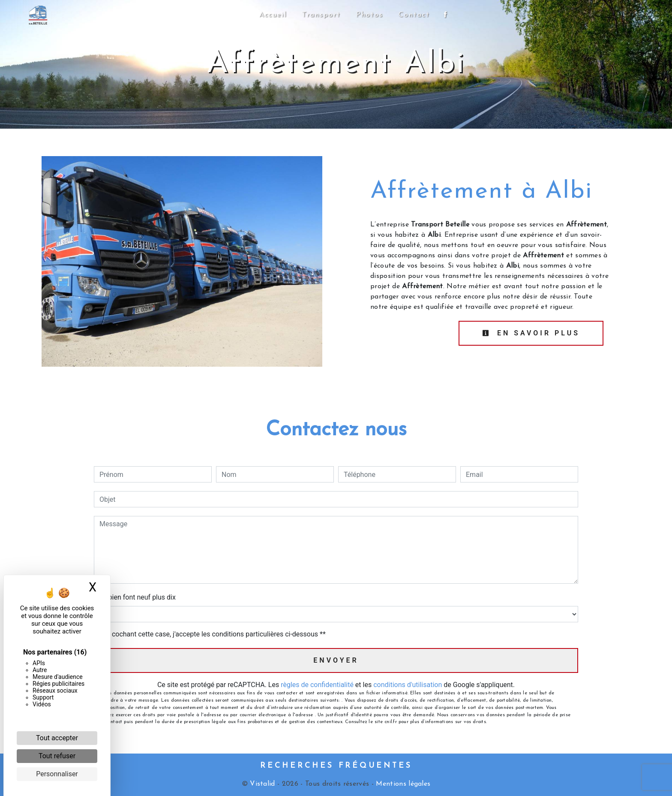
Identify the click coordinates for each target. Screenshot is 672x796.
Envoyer (336, 660)
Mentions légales (402, 784)
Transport (321, 15)
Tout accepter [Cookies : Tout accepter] (57, 738)
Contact (414, 15)
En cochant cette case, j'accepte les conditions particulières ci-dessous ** (214, 634)
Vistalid (262, 784)
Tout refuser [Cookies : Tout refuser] (57, 756)
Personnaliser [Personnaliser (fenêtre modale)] (57, 774)
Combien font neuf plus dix (135, 597)
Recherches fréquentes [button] (336, 766)
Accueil (273, 15)
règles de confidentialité (317, 685)
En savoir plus (531, 333)
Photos (370, 15)
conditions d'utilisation (408, 685)
